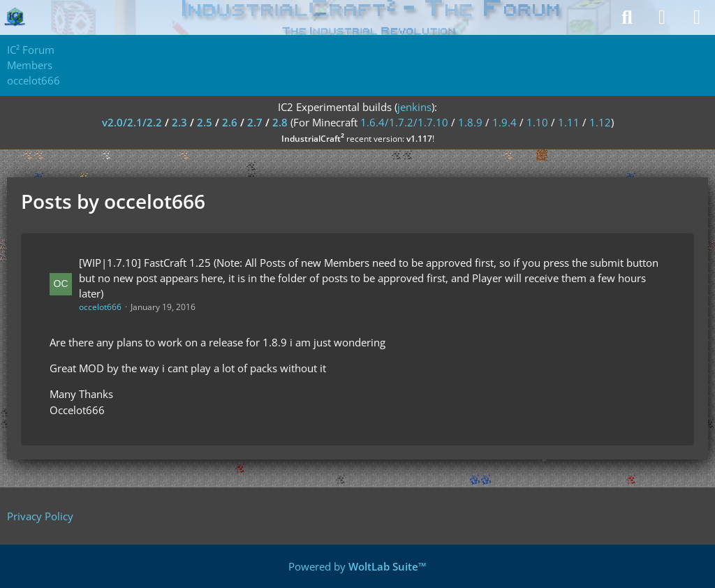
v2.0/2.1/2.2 (132, 122)
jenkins (414, 107)
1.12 (600, 122)
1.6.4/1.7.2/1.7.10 (404, 122)
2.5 (205, 122)
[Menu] (697, 17)
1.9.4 (504, 122)
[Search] (627, 17)
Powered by (357, 566)
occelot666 (100, 307)
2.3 (179, 122)
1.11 (569, 122)
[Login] (662, 17)
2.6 (230, 122)
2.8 (280, 122)
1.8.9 (470, 122)
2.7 (255, 122)
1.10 (537, 122)
